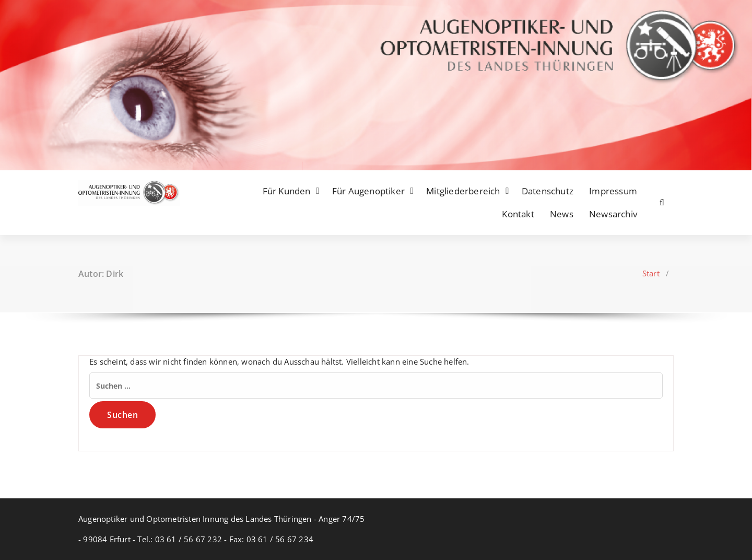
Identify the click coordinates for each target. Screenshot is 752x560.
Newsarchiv (613, 214)
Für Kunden (287, 191)
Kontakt (518, 214)
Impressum (613, 191)
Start (651, 273)
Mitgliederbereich (463, 191)
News (562, 214)
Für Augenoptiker (368, 191)
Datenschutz (548, 191)
